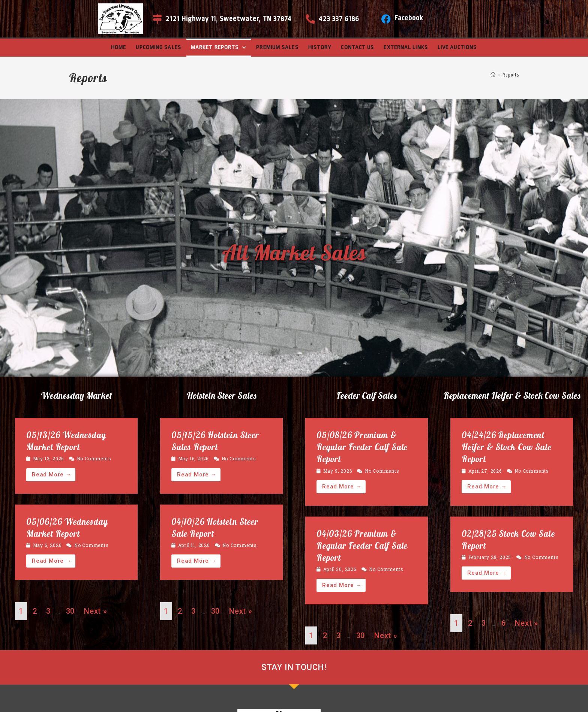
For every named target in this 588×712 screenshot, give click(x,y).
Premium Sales (277, 47)
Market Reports (219, 47)
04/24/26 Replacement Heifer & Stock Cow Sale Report (506, 447)
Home (118, 47)
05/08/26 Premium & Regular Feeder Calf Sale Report (362, 447)
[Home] (493, 75)
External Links (406, 47)
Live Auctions (457, 47)
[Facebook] (386, 19)
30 (70, 611)
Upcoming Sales (158, 47)
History (320, 47)
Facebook (409, 18)
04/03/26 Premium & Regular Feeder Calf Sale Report (362, 546)
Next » (96, 611)
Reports (511, 75)
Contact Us (357, 47)
